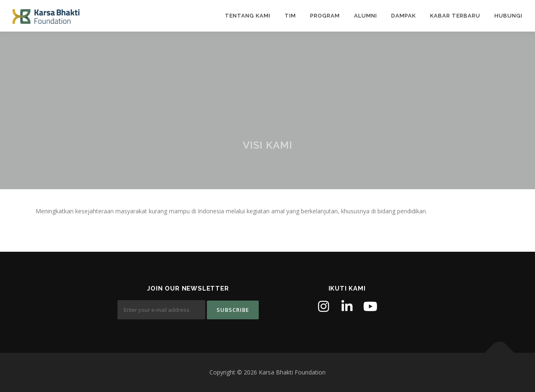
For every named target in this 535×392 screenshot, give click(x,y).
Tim (290, 16)
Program (325, 16)
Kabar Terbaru (455, 16)
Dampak (404, 16)
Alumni (366, 16)
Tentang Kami (248, 16)
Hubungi (508, 16)
